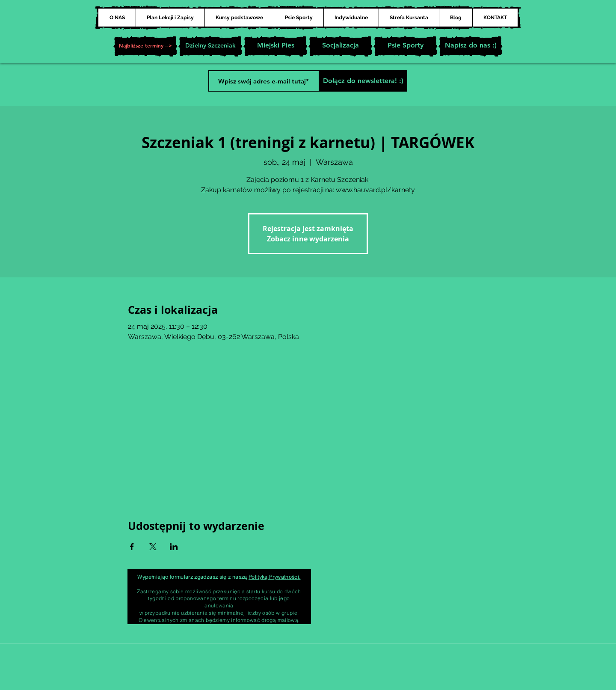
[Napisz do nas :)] (471, 46)
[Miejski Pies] (275, 46)
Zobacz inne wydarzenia (308, 239)
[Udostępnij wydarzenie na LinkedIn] (174, 547)
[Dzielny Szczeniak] (210, 46)
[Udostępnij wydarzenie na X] (153, 547)
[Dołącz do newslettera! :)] (363, 81)
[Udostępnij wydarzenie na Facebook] (132, 547)
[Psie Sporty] (406, 46)
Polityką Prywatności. (275, 577)
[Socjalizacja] (341, 46)
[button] (145, 46)
